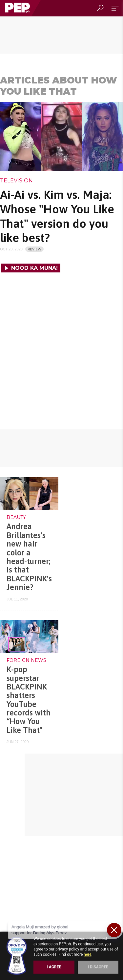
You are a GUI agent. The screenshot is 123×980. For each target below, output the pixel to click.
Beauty (16, 517)
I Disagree (98, 967)
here (87, 954)
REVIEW (34, 249)
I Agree (54, 967)
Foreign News (26, 660)
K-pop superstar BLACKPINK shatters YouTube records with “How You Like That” (29, 700)
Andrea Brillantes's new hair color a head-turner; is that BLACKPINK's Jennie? (29, 557)
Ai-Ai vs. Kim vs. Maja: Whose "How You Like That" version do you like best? (57, 216)
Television (16, 181)
